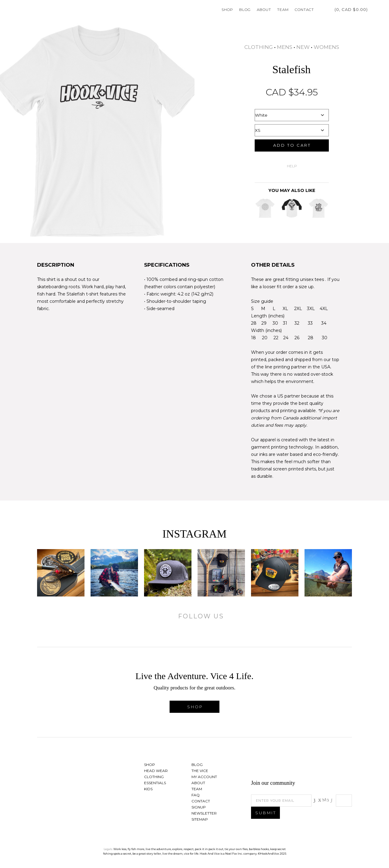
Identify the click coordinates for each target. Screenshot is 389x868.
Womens (326, 47)
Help (292, 166)
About (264, 10)
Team (283, 10)
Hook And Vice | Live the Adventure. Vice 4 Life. (30, 9)
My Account (322, 9)
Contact (304, 10)
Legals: (108, 849)
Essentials (155, 783)
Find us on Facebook (314, 766)
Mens (285, 47)
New (303, 47)
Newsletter (204, 813)
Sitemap (200, 819)
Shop (227, 10)
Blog (245, 10)
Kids (148, 789)
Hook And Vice (75, 778)
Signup (199, 807)
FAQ (196, 795)
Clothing (259, 47)
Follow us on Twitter (329, 766)
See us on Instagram (344, 766)
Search (374, 9)
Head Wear (156, 771)
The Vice (200, 771)
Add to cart (292, 145)
